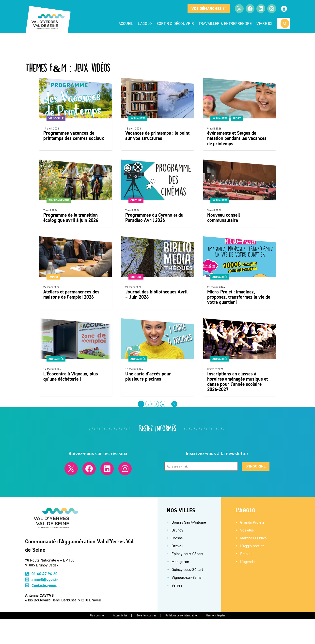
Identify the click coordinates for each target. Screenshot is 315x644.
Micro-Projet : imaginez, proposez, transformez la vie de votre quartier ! (239, 297)
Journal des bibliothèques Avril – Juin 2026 (156, 294)
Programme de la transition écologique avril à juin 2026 (71, 218)
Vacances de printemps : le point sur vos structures (157, 136)
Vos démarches (209, 8)
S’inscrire (256, 466)
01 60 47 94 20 (45, 574)
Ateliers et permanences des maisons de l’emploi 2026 (71, 294)
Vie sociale (56, 118)
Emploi (53, 277)
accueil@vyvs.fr (45, 580)
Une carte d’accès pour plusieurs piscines (148, 376)
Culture (136, 200)
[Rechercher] (285, 23)
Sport (237, 118)
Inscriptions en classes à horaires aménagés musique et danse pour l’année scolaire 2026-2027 (237, 382)
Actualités (138, 118)
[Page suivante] (174, 404)
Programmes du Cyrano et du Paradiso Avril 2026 (154, 218)
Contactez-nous (44, 586)
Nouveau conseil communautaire (224, 218)
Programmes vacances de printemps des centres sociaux (74, 136)
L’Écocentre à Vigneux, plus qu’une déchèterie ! (71, 376)
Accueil (126, 23)
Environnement (59, 200)
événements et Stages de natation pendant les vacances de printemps (237, 138)
